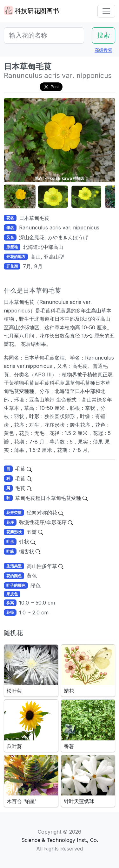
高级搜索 (103, 50)
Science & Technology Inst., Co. (60, 840)
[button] (20, 197)
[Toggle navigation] (106, 11)
